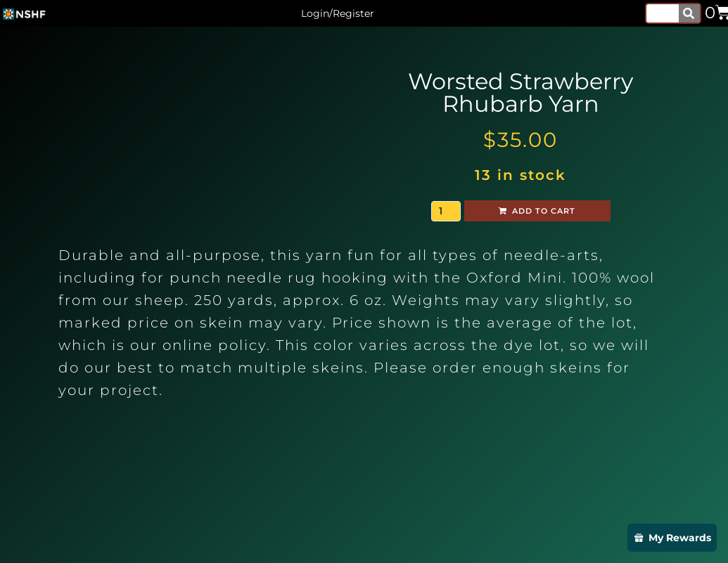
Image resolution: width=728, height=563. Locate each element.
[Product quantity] (446, 211)
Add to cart (544, 211)
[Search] (689, 13)
